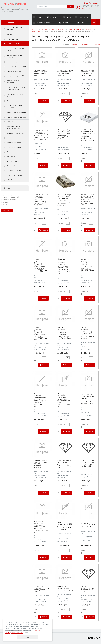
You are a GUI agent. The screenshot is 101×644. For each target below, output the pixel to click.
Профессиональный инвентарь (14, 107)
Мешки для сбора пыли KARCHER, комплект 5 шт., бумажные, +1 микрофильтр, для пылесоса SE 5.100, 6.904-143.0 (64, 200)
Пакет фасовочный (14, 147)
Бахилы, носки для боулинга (14, 82)
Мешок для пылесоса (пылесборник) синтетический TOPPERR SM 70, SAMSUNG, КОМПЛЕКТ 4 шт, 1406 (41, 400)
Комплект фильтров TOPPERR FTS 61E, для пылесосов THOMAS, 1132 (88, 73)
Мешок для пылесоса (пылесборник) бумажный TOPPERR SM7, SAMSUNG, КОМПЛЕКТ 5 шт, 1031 (87, 266)
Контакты (64, 23)
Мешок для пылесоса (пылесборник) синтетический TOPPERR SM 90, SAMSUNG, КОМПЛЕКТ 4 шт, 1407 (64, 400)
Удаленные (11, 157)
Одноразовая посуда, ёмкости (15, 56)
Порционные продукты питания (15, 49)
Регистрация (94, 3)
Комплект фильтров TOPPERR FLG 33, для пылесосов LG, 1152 (42, 73)
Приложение (82, 17)
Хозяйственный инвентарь (17, 112)
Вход (86, 3)
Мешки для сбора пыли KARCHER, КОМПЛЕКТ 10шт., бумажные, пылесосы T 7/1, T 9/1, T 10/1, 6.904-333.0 (42, 135)
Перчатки (10, 122)
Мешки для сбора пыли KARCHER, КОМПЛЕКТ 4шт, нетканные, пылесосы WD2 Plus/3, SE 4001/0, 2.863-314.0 (41, 200)
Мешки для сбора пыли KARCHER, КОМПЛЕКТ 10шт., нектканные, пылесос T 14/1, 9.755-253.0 (64, 134)
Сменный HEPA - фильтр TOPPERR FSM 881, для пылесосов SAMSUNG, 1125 (41, 464)
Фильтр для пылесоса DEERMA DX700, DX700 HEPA (65, 588)
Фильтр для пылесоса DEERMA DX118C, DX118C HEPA (41, 589)
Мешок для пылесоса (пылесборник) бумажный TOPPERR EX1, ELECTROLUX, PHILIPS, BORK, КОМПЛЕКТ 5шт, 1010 (64, 266)
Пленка (10, 152)
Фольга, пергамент (14, 161)
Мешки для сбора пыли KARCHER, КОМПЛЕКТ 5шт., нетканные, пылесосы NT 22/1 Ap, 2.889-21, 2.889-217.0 (88, 200)
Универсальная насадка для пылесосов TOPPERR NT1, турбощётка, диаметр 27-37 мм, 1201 (41, 527)
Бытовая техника (75, 29)
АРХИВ (9, 180)
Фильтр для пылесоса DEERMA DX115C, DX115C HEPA (88, 525)
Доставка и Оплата (42, 23)
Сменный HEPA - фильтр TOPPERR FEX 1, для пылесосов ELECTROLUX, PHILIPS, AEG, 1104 (88, 399)
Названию (84, 44)
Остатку (95, 44)
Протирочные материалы (16, 117)
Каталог (44, 29)
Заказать (45, 101)
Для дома (89, 29)
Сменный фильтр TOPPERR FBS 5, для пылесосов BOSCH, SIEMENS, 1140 (64, 464)
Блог (81, 23)
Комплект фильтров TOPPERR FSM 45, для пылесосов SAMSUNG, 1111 (65, 73)
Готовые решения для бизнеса (15, 29)
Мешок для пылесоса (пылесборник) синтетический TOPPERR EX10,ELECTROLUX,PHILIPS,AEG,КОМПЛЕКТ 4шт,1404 (88, 333)
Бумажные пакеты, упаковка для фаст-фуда (16, 128)
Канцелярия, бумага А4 (15, 76)
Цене (75, 44)
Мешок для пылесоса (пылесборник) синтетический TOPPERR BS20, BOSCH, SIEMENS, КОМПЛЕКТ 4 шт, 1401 (64, 334)
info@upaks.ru (86, 9)
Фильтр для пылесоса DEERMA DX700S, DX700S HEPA (88, 589)
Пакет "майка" (12, 166)
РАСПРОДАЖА (12, 39)
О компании (53, 17)
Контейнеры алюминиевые (17, 133)
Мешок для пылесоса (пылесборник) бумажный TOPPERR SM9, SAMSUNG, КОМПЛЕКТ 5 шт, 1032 (41, 334)
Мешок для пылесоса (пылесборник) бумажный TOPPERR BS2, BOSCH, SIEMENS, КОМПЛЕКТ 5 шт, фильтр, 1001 (41, 266)
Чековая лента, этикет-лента (15, 95)
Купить (44, 165)
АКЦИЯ (10, 34)
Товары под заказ (13, 44)
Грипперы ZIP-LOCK (14, 171)
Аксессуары (36, 31)
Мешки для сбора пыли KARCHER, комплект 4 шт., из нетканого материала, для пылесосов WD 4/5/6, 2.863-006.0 (88, 135)
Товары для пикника (14, 175)
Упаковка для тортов (14, 138)
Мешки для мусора (14, 62)
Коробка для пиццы (14, 143)
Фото (67, 17)
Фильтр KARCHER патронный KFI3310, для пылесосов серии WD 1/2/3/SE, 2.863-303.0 (65, 526)
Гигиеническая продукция (17, 67)
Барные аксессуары (14, 71)
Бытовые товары (13, 101)
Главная (38, 17)
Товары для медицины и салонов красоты (16, 88)
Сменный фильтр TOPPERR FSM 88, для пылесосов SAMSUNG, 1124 (88, 463)
